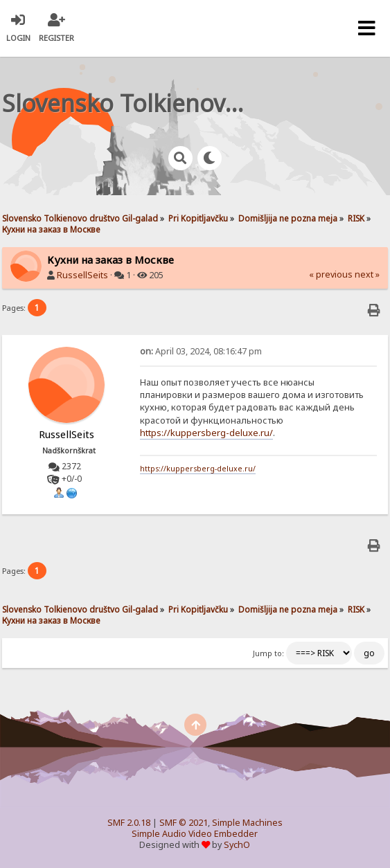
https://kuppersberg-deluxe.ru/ (206, 433)
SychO (237, 845)
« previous (331, 274)
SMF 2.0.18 (129, 823)
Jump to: (268, 653)
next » (367, 274)
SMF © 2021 (184, 823)
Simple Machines (247, 823)
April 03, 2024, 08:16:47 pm (201, 351)
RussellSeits (82, 275)
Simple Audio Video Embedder (195, 834)
